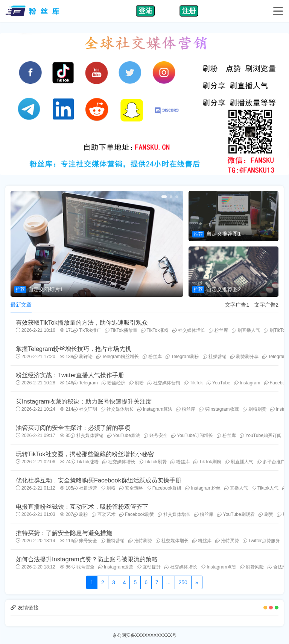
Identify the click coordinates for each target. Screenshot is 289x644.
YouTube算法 (124, 435)
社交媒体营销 (164, 383)
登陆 (145, 11)
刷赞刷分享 (244, 357)
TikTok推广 (87, 330)
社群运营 (85, 488)
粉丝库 (218, 330)
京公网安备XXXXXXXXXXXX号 (144, 635)
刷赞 (266, 514)
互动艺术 (104, 514)
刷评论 (83, 357)
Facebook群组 (164, 488)
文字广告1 (237, 305)
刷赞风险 (252, 567)
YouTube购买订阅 (261, 435)
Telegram (86, 383)
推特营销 (113, 541)
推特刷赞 (140, 541)
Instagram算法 (155, 409)
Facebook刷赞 (137, 514)
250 (183, 582)
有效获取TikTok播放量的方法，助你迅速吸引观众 (82, 322)
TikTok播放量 (121, 330)
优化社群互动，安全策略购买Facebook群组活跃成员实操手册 (99, 480)
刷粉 (136, 383)
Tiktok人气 (265, 488)
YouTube (218, 383)
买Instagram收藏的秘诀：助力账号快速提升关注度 (84, 401)
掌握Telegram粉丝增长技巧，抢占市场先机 (74, 349)
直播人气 (236, 488)
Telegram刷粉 (182, 357)
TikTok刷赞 (153, 462)
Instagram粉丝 (203, 488)
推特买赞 (227, 541)
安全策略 (131, 488)
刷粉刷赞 (255, 409)
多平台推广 (271, 462)
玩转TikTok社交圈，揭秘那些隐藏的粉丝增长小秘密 (85, 454)
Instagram (247, 383)
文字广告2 (266, 305)
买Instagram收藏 (219, 409)
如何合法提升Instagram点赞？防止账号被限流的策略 (87, 559)
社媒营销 (215, 357)
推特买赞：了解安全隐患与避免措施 (64, 533)
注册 (189, 11)
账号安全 (156, 435)
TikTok (193, 383)
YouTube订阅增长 (192, 435)
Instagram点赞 (218, 567)
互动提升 (149, 567)
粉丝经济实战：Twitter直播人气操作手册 (70, 375)
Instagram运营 (116, 567)
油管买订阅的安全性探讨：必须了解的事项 (73, 428)
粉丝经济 (113, 383)
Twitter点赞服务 (261, 541)
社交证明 (85, 409)
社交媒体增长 (189, 330)
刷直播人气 (246, 330)
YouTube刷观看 (236, 514)
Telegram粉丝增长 (118, 357)
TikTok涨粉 (155, 330)
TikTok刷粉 (207, 462)
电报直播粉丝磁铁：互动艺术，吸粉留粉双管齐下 (82, 506)
